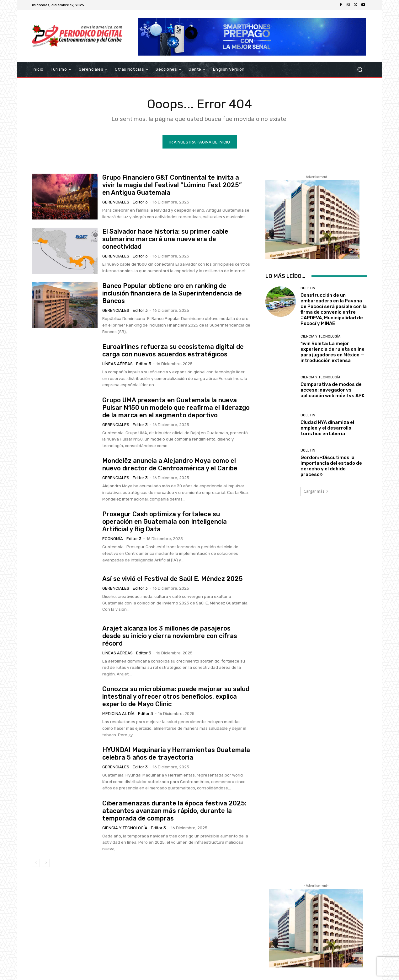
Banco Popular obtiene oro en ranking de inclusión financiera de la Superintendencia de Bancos (172, 294)
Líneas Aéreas (117, 364)
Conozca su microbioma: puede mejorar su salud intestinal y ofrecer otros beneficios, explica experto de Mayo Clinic (176, 697)
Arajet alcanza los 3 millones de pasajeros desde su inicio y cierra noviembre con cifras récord (170, 636)
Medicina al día (118, 714)
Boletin (308, 288)
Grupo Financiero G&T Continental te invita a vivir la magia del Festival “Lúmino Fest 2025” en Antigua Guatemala (172, 185)
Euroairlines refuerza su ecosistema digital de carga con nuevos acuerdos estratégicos (173, 351)
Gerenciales (116, 202)
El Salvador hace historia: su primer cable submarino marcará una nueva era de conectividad (165, 240)
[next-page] (46, 863)
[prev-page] (36, 863)
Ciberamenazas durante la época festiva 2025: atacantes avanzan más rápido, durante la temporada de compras (174, 811)
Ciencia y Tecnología (125, 828)
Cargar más (316, 492)
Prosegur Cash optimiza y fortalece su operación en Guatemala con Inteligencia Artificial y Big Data (165, 522)
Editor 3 (140, 202)
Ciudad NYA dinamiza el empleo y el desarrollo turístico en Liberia (327, 428)
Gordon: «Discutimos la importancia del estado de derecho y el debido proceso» (331, 467)
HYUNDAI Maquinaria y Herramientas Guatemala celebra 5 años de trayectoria (176, 754)
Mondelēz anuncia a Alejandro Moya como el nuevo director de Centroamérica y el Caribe (170, 465)
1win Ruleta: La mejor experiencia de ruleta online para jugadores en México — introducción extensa (332, 352)
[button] (360, 70)
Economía (113, 539)
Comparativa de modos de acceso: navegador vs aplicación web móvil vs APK (332, 390)
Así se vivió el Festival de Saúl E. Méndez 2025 (173, 579)
